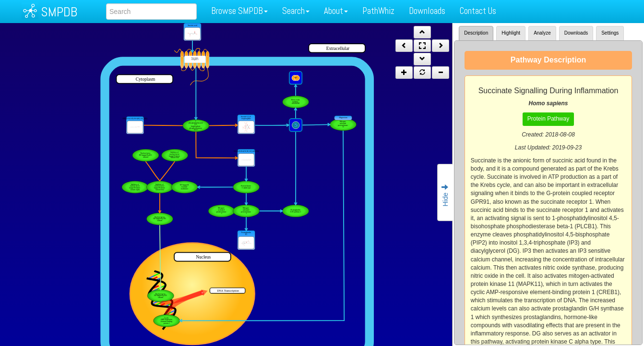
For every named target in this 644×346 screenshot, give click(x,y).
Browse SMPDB (239, 11)
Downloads (427, 11)
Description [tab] (476, 33)
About (336, 11)
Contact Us (478, 11)
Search (296, 11)
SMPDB (59, 12)
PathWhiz (378, 11)
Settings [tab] (610, 33)
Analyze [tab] (542, 33)
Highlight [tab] (511, 33)
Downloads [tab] (576, 33)
